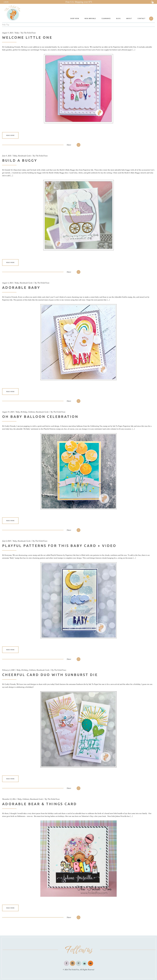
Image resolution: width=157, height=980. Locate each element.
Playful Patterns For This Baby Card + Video (59, 546)
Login (6, 2)
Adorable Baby (21, 287)
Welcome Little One (27, 37)
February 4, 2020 (8, 670)
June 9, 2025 (7, 156)
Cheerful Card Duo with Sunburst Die (50, 675)
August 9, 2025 (8, 33)
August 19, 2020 (8, 412)
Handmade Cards (24, 156)
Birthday (24, 412)
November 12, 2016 (9, 799)
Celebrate (32, 412)
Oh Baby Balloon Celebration (40, 417)
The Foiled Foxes (30, 33)
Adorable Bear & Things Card (40, 804)
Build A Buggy (20, 160)
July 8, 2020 (6, 541)
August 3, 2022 (7, 283)
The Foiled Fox (74, 970)
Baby (17, 33)
